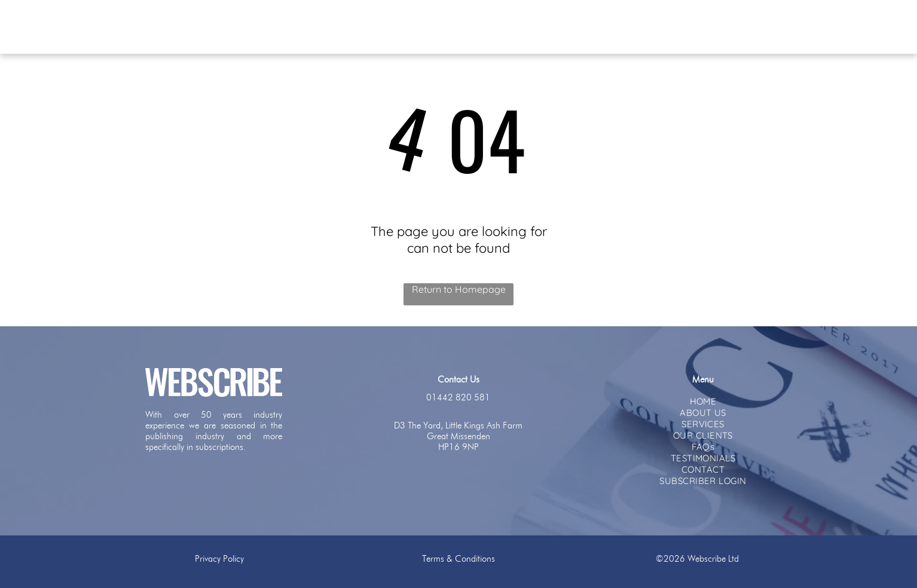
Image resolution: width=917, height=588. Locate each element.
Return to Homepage (459, 289)
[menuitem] (347, 26)
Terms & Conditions (459, 559)
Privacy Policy (219, 559)
